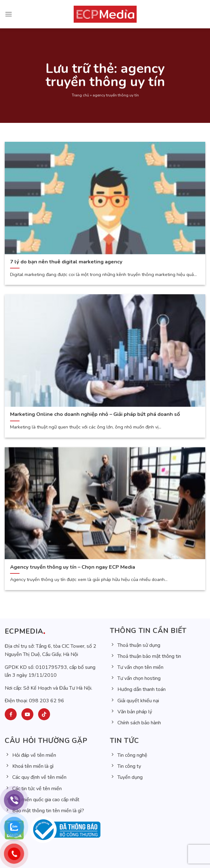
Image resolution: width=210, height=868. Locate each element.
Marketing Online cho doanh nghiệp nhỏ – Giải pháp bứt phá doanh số (95, 414)
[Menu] (9, 14)
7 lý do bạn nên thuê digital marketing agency (67, 262)
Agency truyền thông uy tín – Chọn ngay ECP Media (73, 567)
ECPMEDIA (24, 631)
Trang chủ (80, 100)
